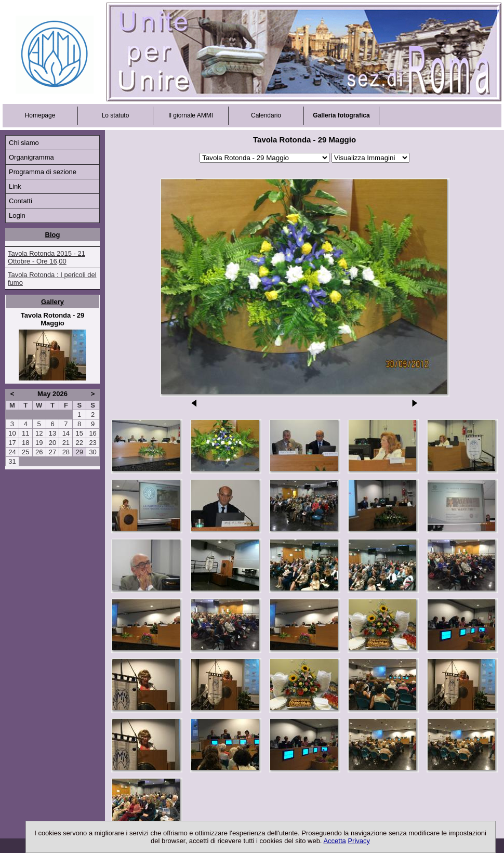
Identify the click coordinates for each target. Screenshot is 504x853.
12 (39, 433)
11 (25, 433)
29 (79, 452)
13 (52, 433)
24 (12, 452)
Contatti (21, 201)
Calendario (266, 115)
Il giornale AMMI (191, 115)
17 (12, 443)
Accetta (334, 841)
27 (52, 452)
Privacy (359, 841)
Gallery (52, 302)
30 (92, 452)
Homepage (40, 115)
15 (79, 433)
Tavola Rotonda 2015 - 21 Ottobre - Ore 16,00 (47, 257)
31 (12, 461)
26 (39, 452)
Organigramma (31, 157)
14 (66, 433)
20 (52, 443)
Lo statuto (116, 115)
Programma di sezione (43, 172)
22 (79, 443)
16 (92, 433)
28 (66, 452)
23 (92, 443)
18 (25, 443)
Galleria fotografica (341, 115)
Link (15, 186)
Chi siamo (24, 143)
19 (39, 443)
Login (17, 215)
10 (12, 433)
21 (66, 443)
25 (25, 452)
